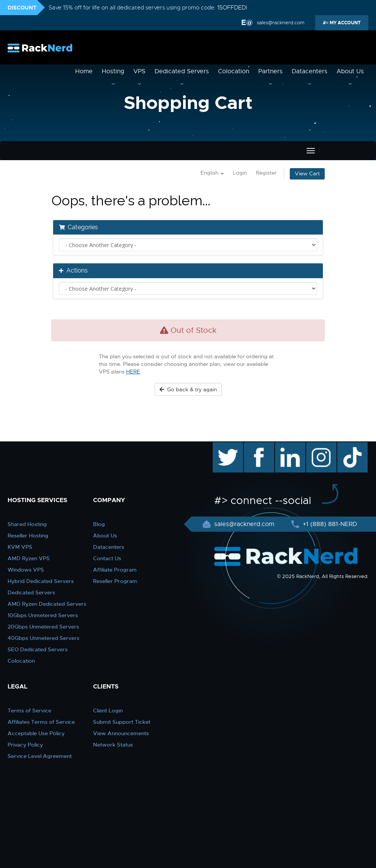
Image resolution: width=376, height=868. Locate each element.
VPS (139, 71)
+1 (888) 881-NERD (329, 524)
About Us (350, 71)
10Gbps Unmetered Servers (43, 615)
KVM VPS (20, 547)
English (212, 173)
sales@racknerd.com (280, 23)
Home (84, 71)
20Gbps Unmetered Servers (43, 627)
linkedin (286, 446)
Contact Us (107, 558)
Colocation (234, 71)
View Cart (307, 174)
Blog (99, 524)
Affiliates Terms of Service (41, 722)
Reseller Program (115, 581)
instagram (320, 446)
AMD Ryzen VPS (29, 558)
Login (240, 173)
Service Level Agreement (40, 756)
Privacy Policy (25, 745)
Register (266, 173)
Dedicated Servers (182, 71)
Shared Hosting (27, 524)
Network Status (113, 745)
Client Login (108, 710)
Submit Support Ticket (122, 722)
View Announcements (121, 733)
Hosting (113, 71)
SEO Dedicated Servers (38, 649)
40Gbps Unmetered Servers (43, 638)
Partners (270, 71)
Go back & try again (188, 389)
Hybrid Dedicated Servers (41, 581)
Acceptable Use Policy (36, 733)
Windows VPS (26, 570)
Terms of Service (29, 710)
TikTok (347, 446)
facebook (258, 446)
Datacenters (310, 71)
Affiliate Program (115, 570)
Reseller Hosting (28, 536)
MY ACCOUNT (345, 23)
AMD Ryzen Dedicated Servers (47, 604)
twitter (222, 446)
